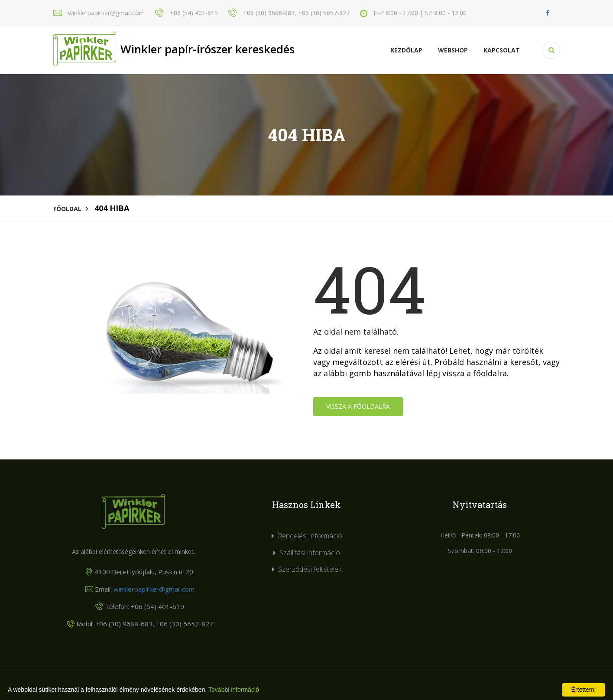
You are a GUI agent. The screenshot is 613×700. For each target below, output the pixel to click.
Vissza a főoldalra (358, 406)
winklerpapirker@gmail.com (154, 589)
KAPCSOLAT (502, 50)
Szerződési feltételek (310, 569)
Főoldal (67, 209)
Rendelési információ (310, 536)
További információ (234, 690)
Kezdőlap (406, 50)
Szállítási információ (310, 553)
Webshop (453, 50)
